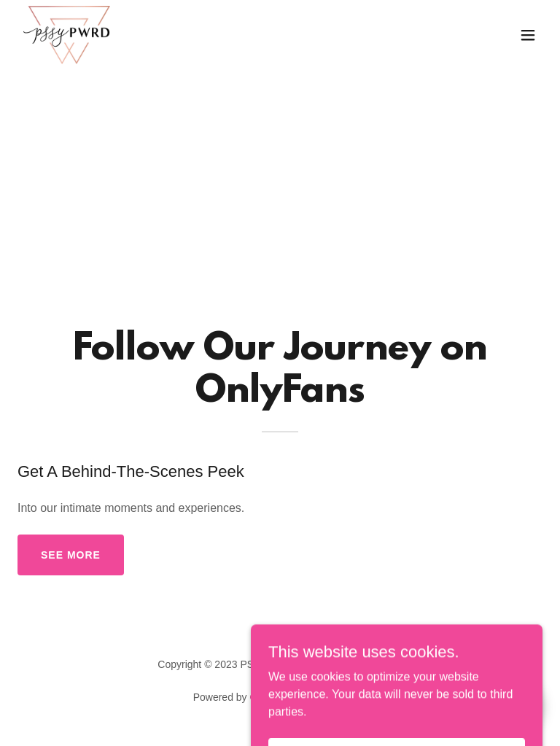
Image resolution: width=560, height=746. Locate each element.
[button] (528, 35)
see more (71, 555)
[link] (67, 35)
